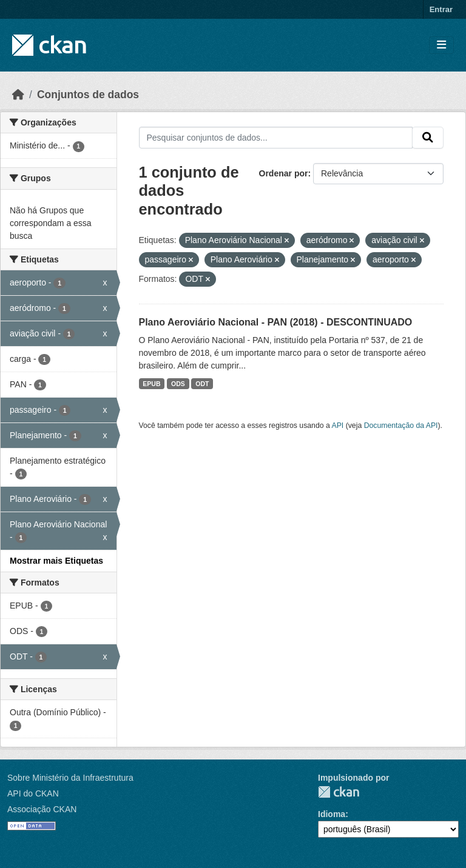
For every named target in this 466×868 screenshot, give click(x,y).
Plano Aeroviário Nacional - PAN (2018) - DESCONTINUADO (276, 322)
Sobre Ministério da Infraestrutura (70, 778)
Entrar (441, 9)
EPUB (151, 384)
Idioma (332, 814)
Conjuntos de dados (88, 95)
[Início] (18, 95)
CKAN (339, 792)
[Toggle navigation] (441, 45)
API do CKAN (33, 793)
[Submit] (428, 138)
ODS (178, 384)
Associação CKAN (42, 809)
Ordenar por (284, 173)
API (338, 426)
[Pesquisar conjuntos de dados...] (276, 138)
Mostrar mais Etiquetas (56, 561)
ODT (202, 384)
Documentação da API (401, 426)
